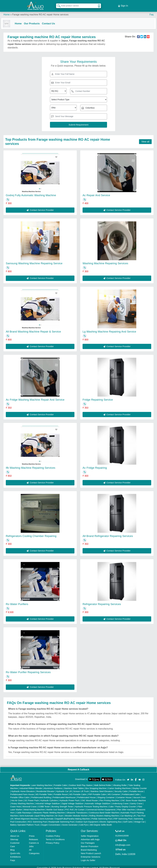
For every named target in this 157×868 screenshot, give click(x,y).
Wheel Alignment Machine (26, 816)
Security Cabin (121, 789)
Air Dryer (59, 813)
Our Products (34, 21)
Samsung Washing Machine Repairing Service (34, 261)
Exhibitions (15, 854)
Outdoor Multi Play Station (81, 783)
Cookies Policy (53, 833)
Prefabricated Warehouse (64, 795)
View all (145, 139)
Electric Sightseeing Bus (111, 819)
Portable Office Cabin (20, 795)
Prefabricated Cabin (131, 792)
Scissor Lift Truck (81, 789)
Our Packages (88, 840)
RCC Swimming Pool (37, 819)
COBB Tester (44, 804)
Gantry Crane (136, 801)
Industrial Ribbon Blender (31, 786)
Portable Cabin (60, 783)
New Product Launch (91, 851)
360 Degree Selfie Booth (101, 822)
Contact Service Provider (40, 208)
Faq (151, 12)
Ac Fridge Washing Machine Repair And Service (35, 397)
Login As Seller (88, 858)
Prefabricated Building (41, 795)
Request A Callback (78, 767)
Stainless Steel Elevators (102, 789)
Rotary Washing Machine (23, 801)
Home (7, 12)
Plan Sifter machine (126, 807)
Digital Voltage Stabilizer (73, 801)
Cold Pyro (84, 822)
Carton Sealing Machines (119, 786)
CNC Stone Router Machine (133, 798)
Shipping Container (106, 795)
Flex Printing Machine (109, 798)
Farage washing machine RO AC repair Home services (40, 12)
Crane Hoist (15, 804)
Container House (124, 795)
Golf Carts (128, 819)
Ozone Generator (70, 822)
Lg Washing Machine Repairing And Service (109, 329)
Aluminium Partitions (53, 786)
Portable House (136, 789)
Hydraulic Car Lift (64, 789)
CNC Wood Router (89, 798)
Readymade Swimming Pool (61, 819)
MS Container (114, 792)
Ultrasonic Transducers (77, 810)
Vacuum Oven (139, 795)
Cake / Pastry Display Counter (123, 804)
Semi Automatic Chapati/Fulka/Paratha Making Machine (65, 816)
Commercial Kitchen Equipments (101, 807)
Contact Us (51, 21)
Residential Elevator (45, 789)
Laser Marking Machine (42, 783)
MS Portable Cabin (78, 792)
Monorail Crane (30, 804)
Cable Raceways (24, 810)
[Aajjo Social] (128, 777)
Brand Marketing (89, 847)
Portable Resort (61, 792)
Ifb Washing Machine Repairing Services (30, 465)
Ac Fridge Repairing (95, 465)
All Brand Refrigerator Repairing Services (108, 534)
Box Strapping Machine (96, 786)
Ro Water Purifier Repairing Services (28, 670)
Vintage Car (139, 819)
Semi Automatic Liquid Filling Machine (37, 813)
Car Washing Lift (128, 813)
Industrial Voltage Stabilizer (48, 801)
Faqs (13, 858)
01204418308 (122, 833)
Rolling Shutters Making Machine (104, 813)
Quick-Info (15, 851)
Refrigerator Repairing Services (102, 602)
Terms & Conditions (55, 837)
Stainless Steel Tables (74, 786)
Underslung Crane (120, 801)
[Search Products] (57, 4)
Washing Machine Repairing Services (105, 261)
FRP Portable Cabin (97, 792)
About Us (15, 833)
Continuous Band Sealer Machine (104, 810)
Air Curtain (80, 807)
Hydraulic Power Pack (69, 798)
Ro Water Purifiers (17, 602)
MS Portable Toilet (44, 792)
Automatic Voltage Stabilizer (98, 801)
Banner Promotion (90, 844)
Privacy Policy (53, 840)
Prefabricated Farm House (22, 792)
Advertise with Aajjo (90, 837)
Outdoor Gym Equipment (87, 819)
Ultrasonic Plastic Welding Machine (49, 810)
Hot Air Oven (17, 798)
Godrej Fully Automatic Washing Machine (31, 193)
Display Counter (140, 786)
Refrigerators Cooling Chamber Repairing (31, 534)
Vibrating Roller (120, 783)
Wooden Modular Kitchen (76, 813)
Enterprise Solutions (91, 854)
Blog (12, 847)
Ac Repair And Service (96, 193)
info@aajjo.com (123, 842)
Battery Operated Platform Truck (25, 822)
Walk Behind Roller (103, 783)
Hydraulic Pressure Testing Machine (91, 804)
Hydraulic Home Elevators (23, 789)
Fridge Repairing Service (98, 397)
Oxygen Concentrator (51, 822)
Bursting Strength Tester (62, 804)
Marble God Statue (55, 807)
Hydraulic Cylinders (49, 798)
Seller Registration (90, 833)
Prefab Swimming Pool (102, 816)
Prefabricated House (86, 795)
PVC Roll (69, 807)
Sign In (123, 4)
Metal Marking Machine (34, 807)
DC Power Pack (32, 798)
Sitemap (14, 837)
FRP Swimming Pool (123, 816)
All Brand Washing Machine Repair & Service (33, 329)
